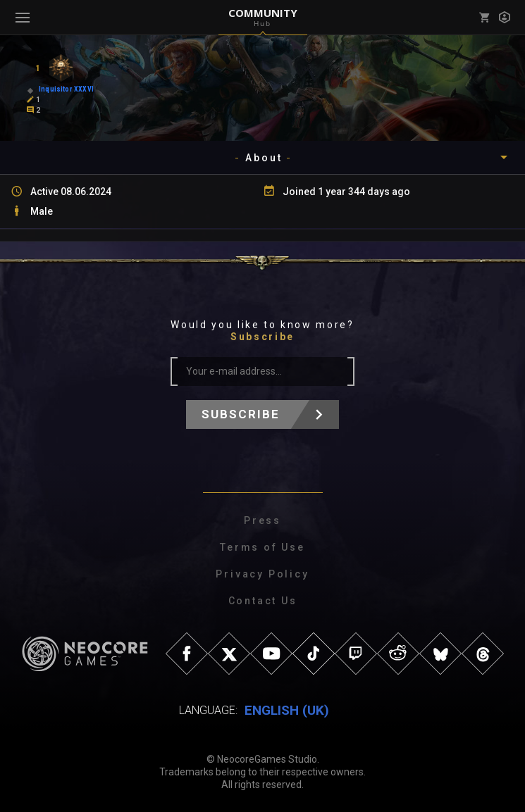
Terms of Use (262, 547)
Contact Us (263, 601)
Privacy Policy (262, 574)
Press (262, 520)
